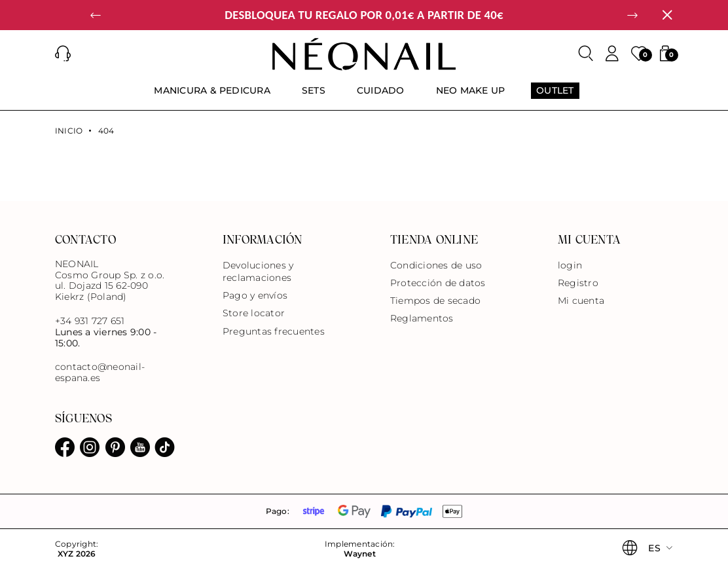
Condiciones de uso (436, 265)
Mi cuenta (581, 301)
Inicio (69, 131)
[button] (96, 15)
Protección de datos (438, 283)
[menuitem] (212, 96)
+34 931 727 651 (90, 321)
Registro (578, 283)
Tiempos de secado (435, 301)
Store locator (254, 313)
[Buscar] (586, 54)
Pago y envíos (255, 295)
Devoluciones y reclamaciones (258, 271)
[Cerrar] (667, 15)
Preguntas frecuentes (274, 331)
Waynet (359, 554)
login (570, 265)
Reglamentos (422, 318)
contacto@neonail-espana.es (100, 373)
